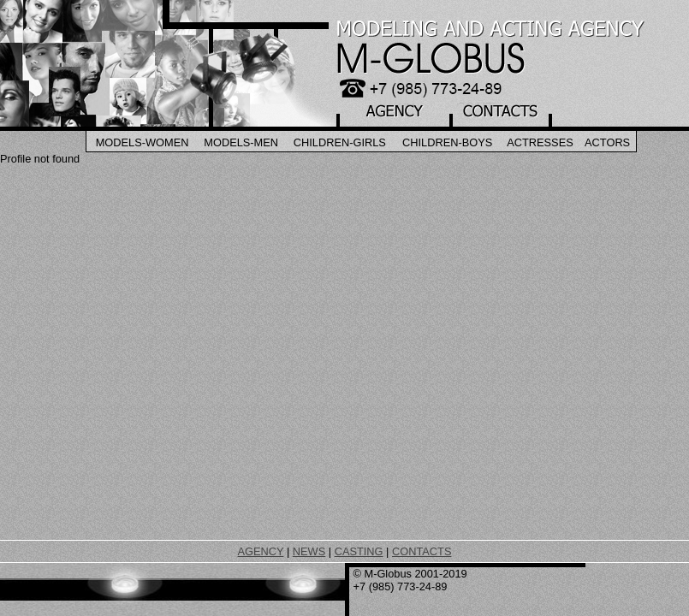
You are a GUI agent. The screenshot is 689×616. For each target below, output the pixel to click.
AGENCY (261, 551)
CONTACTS (422, 551)
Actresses (540, 142)
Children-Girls (340, 142)
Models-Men (241, 142)
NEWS (309, 551)
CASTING (359, 551)
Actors (607, 142)
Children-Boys (447, 142)
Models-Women (143, 142)
